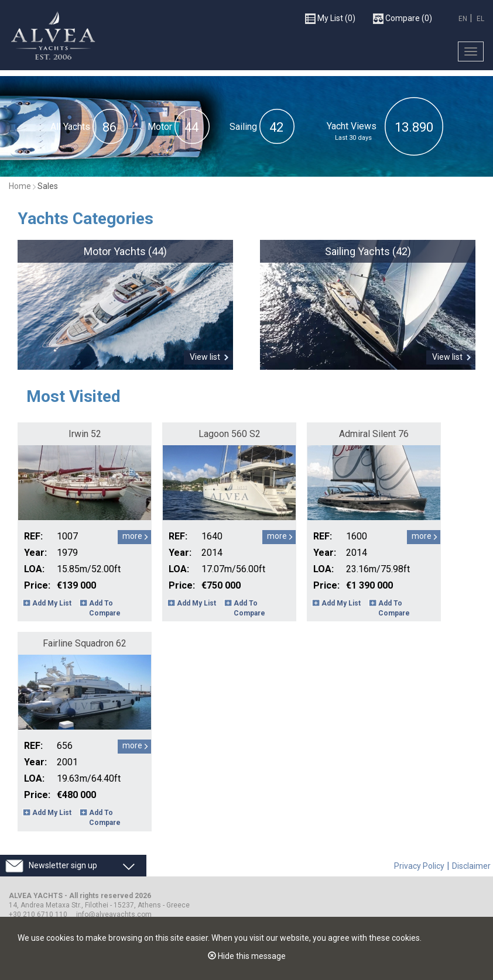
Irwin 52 (85, 434)
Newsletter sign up (63, 865)
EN (463, 19)
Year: (35, 553)
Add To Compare (105, 608)
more (132, 536)
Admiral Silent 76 (374, 434)
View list (205, 357)
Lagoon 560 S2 (230, 434)
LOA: (34, 569)
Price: (37, 585)
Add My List (52, 603)
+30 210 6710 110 (38, 914)
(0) (330, 19)
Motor (160, 127)
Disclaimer (471, 866)
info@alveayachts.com (114, 914)
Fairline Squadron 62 (85, 643)
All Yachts (70, 127)
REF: (33, 536)
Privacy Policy (419, 866)
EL (480, 19)
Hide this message (247, 956)
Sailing (243, 127)
